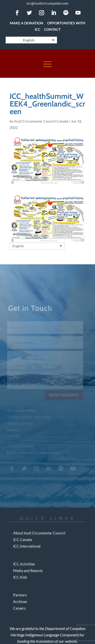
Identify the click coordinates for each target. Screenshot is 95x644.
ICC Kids (20, 577)
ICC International (27, 546)
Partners (20, 595)
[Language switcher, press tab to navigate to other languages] (31, 40)
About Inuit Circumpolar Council (39, 533)
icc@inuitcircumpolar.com (48, 3)
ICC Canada (23, 539)
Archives (20, 601)
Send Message (63, 395)
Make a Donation (27, 23)
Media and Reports (28, 570)
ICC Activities (24, 564)
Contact (52, 29)
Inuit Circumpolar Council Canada (41, 121)
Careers (19, 608)
